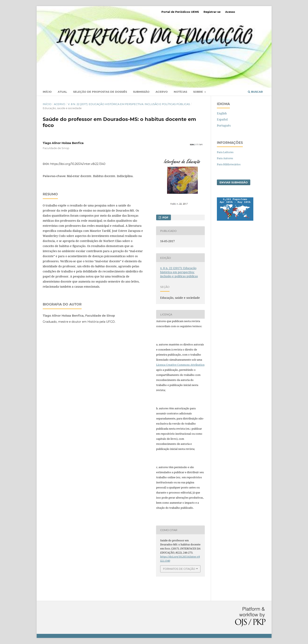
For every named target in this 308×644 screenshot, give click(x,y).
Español (222, 119)
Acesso (230, 12)
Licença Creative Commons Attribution (180, 365)
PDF (165, 217)
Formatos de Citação (179, 569)
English (222, 113)
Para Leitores (225, 152)
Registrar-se (212, 12)
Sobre (198, 92)
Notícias (180, 92)
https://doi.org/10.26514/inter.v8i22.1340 (78, 164)
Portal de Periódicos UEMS (180, 12)
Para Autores (225, 158)
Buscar (255, 92)
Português (224, 125)
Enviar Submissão (234, 182)
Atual (62, 92)
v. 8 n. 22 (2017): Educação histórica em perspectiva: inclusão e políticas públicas (129, 104)
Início (47, 92)
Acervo (162, 92)
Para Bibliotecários (229, 164)
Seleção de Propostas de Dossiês (100, 92)
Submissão (141, 92)
